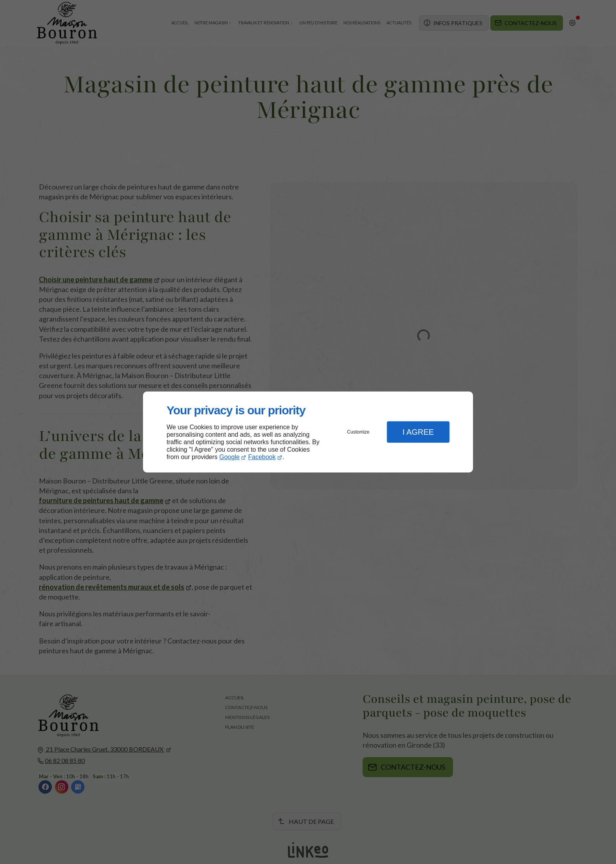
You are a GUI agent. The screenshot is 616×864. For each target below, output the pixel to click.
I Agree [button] (418, 432)
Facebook (262, 457)
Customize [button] (358, 432)
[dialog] (308, 432)
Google (229, 457)
